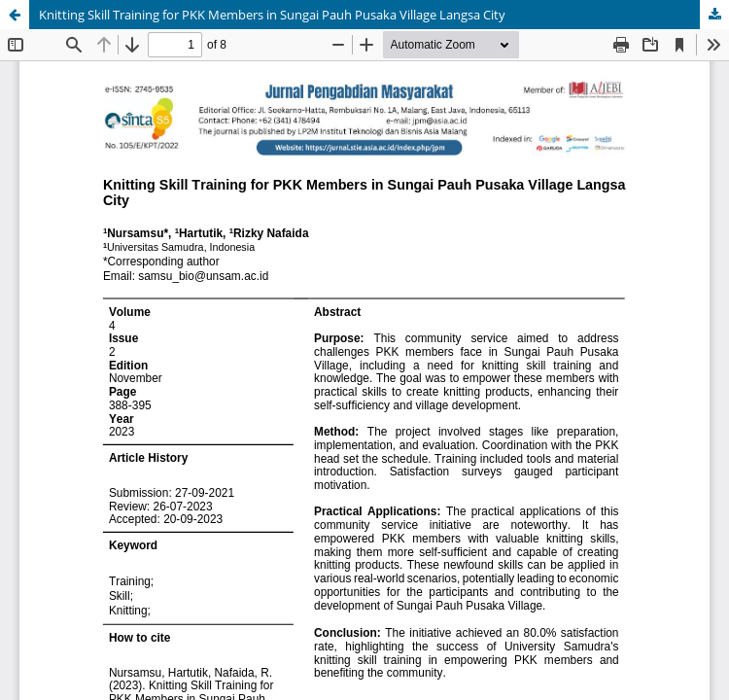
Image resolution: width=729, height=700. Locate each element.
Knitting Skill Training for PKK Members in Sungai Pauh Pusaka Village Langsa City (272, 15)
